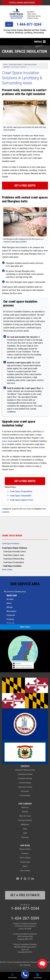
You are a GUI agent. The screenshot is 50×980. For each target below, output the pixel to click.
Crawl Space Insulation (12, 566)
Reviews (25, 853)
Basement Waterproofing (25, 770)
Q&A (25, 833)
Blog (25, 829)
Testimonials (25, 862)
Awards (25, 812)
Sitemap (27, 965)
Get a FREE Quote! (25, 481)
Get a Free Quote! (25, 186)
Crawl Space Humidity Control (15, 552)
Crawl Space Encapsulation (21, 491)
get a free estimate (25, 895)
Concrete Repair (25, 783)
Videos (25, 866)
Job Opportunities (25, 820)
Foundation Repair (25, 778)
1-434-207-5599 (25, 918)
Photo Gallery (7, 570)
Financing (25, 837)
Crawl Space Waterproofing (14, 559)
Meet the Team (25, 816)
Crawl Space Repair (12, 536)
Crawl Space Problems (11, 544)
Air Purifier (25, 791)
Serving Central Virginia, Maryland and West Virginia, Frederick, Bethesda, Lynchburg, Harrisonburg (25, 31)
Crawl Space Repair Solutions (15, 548)
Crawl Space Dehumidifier (21, 496)
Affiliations (25, 824)
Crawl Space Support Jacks (14, 555)
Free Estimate (25, 796)
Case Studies (25, 871)
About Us (25, 807)
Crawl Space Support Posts (21, 500)
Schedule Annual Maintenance (22, 3)
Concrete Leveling (25, 787)
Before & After (25, 849)
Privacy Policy (36, 962)
